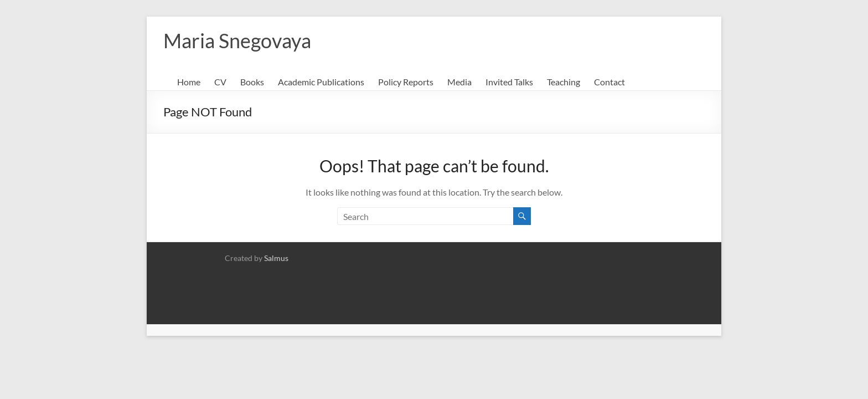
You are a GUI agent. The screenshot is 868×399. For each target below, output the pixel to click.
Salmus (276, 258)
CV (220, 82)
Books (252, 82)
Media (459, 82)
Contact (609, 82)
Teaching (564, 82)
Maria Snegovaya (237, 40)
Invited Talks (509, 82)
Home (189, 82)
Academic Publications (321, 82)
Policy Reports (406, 82)
